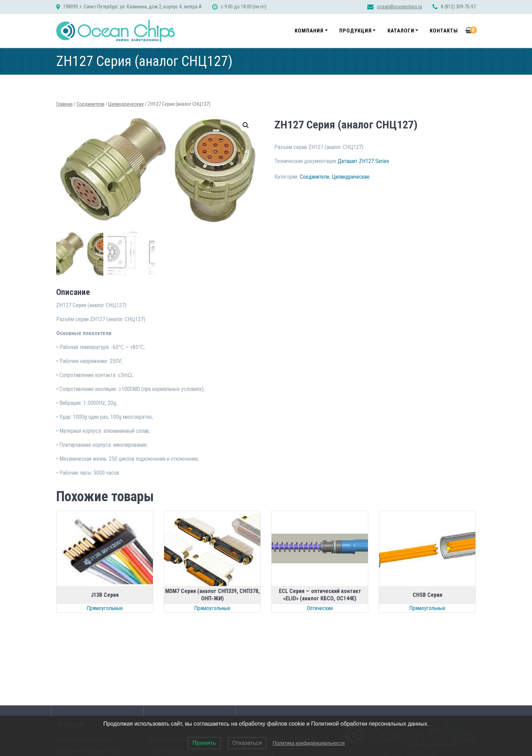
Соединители (90, 104)
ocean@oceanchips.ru (400, 7)
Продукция (356, 31)
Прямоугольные (105, 607)
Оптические (320, 607)
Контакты (444, 31)
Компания (309, 31)
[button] (246, 125)
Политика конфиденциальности (309, 743)
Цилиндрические (126, 104)
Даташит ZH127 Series (363, 161)
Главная (64, 104)
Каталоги (401, 31)
